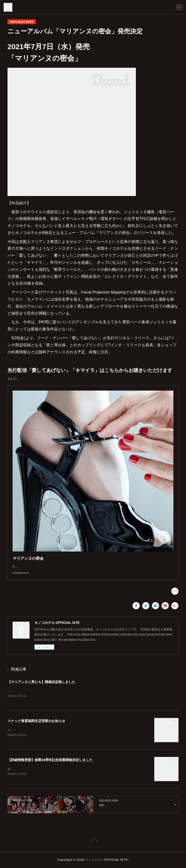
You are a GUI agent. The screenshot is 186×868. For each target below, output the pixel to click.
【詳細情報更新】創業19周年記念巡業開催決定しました (50, 761)
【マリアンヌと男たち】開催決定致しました (41, 682)
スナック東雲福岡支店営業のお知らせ (36, 721)
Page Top (93, 841)
